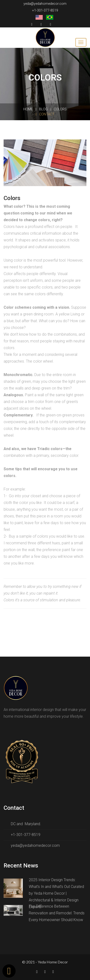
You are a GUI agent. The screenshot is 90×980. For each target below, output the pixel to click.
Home (28, 109)
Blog (43, 109)
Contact (45, 114)
